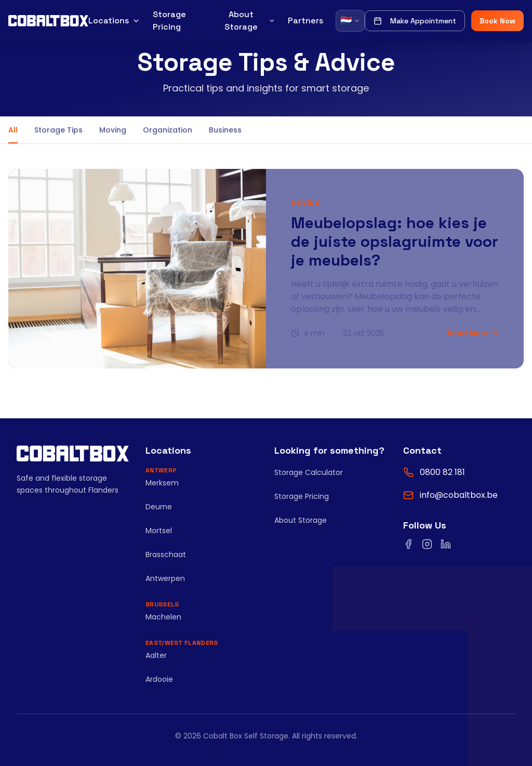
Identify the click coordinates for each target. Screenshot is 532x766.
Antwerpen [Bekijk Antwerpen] (165, 578)
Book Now (497, 21)
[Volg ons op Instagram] (427, 544)
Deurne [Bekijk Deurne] (159, 507)
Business (225, 130)
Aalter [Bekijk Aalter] (156, 655)
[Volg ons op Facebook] (408, 544)
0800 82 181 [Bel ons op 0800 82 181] (442, 472)
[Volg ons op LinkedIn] (446, 544)
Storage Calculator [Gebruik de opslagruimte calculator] (309, 472)
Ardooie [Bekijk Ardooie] (159, 679)
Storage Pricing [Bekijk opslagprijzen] (302, 496)
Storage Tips (58, 130)
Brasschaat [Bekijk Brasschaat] (166, 554)
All (13, 134)
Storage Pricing (169, 21)
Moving (113, 130)
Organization (168, 130)
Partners (305, 21)
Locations (114, 21)
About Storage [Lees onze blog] (301, 520)
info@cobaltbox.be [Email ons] (459, 495)
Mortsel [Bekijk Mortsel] (159, 531)
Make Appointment (415, 21)
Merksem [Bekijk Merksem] (162, 483)
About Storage (250, 21)
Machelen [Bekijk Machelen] (163, 617)
